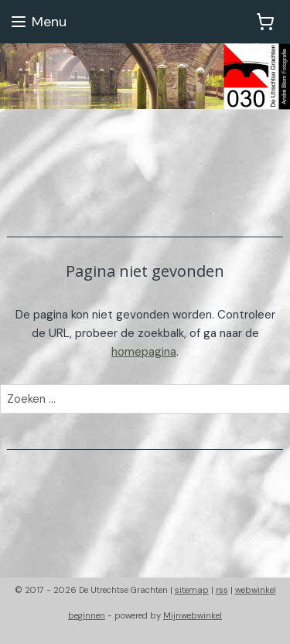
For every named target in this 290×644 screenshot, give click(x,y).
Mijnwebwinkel (193, 615)
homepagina (144, 352)
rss (222, 590)
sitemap (192, 590)
